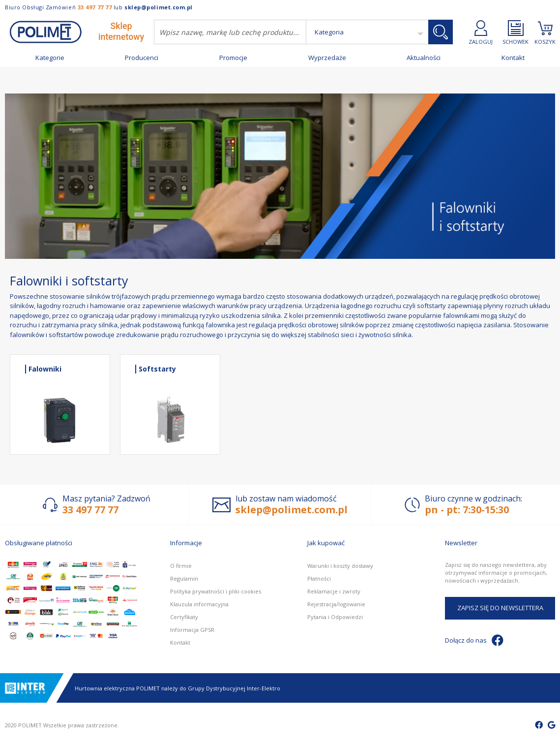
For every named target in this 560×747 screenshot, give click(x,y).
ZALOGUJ (481, 32)
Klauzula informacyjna (199, 604)
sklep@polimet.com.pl (159, 7)
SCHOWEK (516, 32)
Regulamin (184, 578)
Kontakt (513, 58)
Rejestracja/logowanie (336, 604)
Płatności (319, 578)
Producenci (142, 58)
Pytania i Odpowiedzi (335, 617)
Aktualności (424, 58)
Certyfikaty (184, 617)
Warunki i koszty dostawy (340, 566)
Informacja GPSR (192, 630)
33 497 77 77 (95, 7)
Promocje (233, 58)
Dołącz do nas (474, 640)
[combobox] (230, 32)
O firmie (181, 566)
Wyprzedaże (327, 58)
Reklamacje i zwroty (334, 591)
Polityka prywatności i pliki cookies (216, 591)
